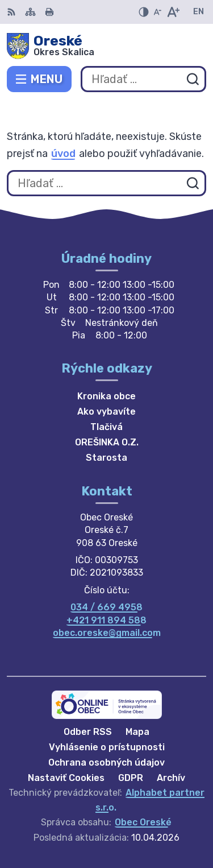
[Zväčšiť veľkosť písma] (173, 12)
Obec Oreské (143, 822)
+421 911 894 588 (106, 620)
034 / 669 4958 (106, 607)
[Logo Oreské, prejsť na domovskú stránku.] (106, 46)
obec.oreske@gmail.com (107, 633)
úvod (63, 154)
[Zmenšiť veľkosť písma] (157, 12)
